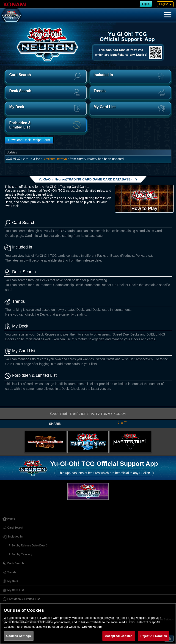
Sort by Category (22, 554)
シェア (122, 423)
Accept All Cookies (119, 636)
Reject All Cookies (154, 636)
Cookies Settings (19, 636)
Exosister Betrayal (55, 159)
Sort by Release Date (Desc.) (29, 546)
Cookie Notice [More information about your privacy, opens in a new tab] (92, 627)
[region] (88, 624)
